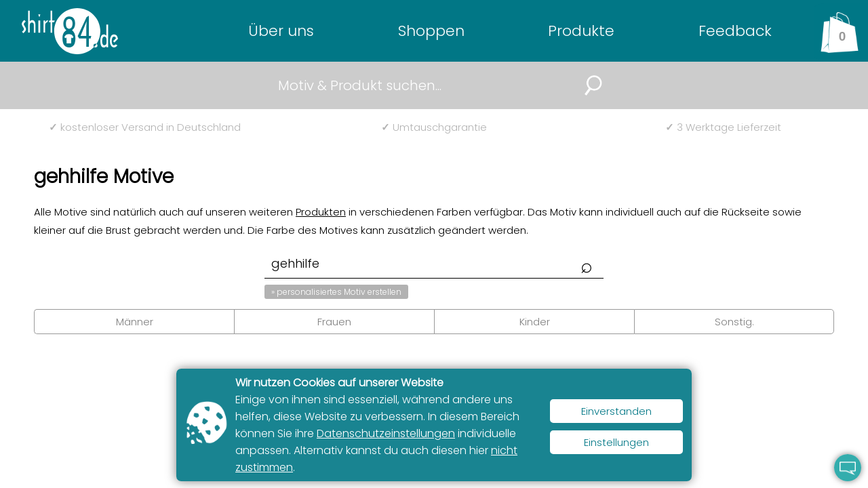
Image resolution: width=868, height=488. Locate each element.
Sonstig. (734, 322)
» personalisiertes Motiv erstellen (336, 292)
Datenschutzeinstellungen (386, 433)
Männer (135, 322)
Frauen (334, 322)
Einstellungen (616, 442)
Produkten (321, 212)
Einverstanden (616, 411)
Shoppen (431, 31)
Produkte (581, 31)
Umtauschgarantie (434, 127)
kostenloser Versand (145, 127)
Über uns (281, 31)
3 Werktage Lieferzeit (723, 127)
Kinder (535, 322)
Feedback (735, 31)
